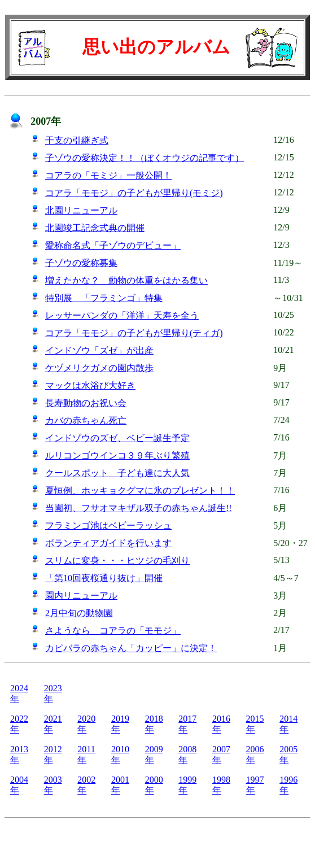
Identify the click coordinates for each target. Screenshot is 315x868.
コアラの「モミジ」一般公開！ (108, 175)
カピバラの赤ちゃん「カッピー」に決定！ (131, 648)
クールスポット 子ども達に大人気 (117, 473)
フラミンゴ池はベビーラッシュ (108, 525)
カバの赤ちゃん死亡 (86, 420)
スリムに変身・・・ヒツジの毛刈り (117, 561)
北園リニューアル (81, 210)
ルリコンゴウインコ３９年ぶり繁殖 (117, 455)
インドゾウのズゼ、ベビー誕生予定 (117, 438)
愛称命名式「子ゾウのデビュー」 (113, 245)
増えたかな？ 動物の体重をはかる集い (126, 280)
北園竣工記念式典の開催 (95, 228)
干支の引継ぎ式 (77, 140)
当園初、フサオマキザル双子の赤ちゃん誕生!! (139, 508)
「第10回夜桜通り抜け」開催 (104, 578)
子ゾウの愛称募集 (81, 263)
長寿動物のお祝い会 (86, 403)
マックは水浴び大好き (90, 385)
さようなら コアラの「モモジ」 (113, 631)
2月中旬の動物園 (79, 613)
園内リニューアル (81, 596)
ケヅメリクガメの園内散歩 (99, 368)
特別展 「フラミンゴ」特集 (104, 298)
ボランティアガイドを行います (108, 543)
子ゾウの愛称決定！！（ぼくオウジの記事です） (145, 158)
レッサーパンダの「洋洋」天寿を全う (122, 315)
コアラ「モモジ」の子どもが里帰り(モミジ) (134, 193)
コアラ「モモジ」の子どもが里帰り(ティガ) (134, 333)
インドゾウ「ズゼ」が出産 (99, 350)
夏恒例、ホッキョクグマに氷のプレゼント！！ (140, 490)
